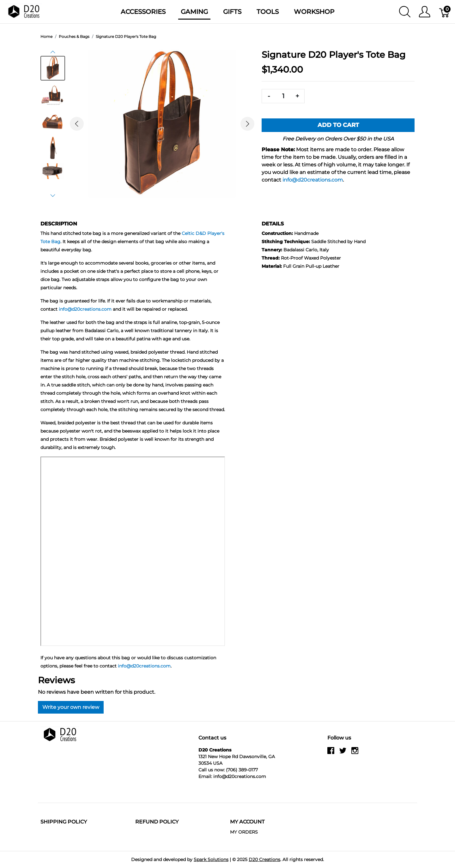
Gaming (194, 12)
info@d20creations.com (313, 180)
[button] (53, 52)
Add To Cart (338, 125)
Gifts (232, 12)
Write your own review (71, 707)
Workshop (314, 12)
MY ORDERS (244, 832)
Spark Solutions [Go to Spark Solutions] (211, 859)
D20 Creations (264, 859)
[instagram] (355, 753)
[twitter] (343, 753)
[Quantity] (283, 96)
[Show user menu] (425, 12)
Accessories (143, 12)
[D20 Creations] (24, 11)
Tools (268, 12)
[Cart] (445, 12)
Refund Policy (157, 822)
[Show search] (405, 12)
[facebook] (331, 753)
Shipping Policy (64, 822)
